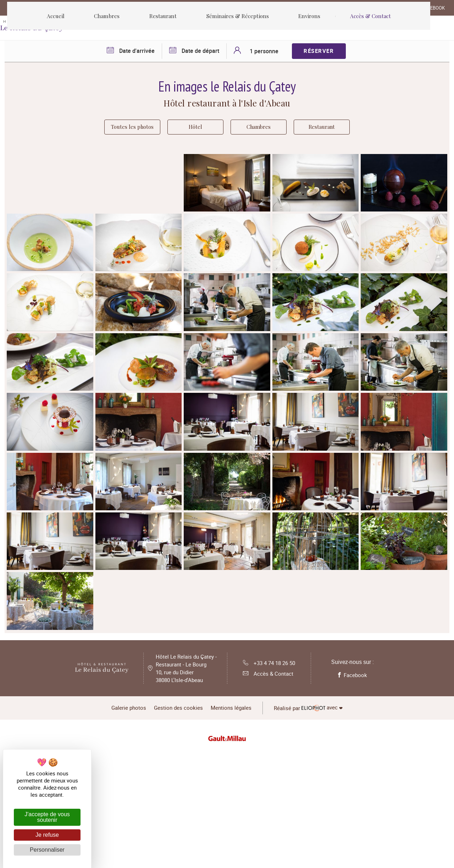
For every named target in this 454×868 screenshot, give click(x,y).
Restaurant (325, 129)
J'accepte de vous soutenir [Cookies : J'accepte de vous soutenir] (47, 817)
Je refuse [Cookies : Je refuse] (47, 835)
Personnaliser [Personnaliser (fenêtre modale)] (47, 850)
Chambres (262, 129)
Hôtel (199, 129)
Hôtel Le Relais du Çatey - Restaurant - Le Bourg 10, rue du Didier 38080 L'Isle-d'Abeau (187, 787)
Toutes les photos (132, 129)
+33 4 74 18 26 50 (269, 782)
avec (318, 826)
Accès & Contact (267, 793)
